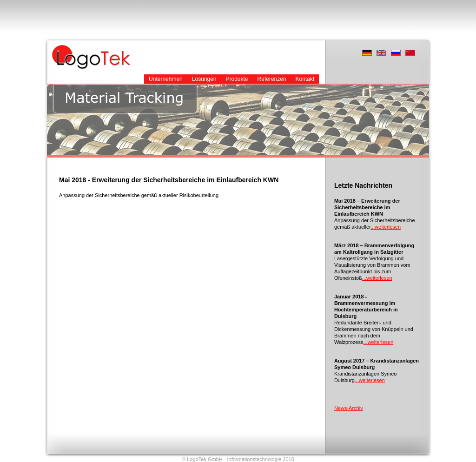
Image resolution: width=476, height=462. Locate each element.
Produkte (237, 79)
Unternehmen (166, 79)
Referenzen (272, 79)
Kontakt (305, 79)
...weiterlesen (386, 227)
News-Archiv (349, 408)
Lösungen (204, 79)
